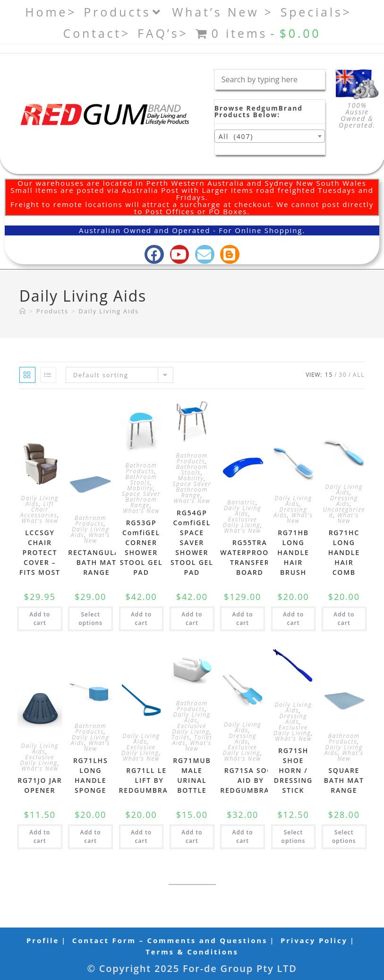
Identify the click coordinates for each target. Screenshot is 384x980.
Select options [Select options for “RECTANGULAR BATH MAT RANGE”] (90, 619)
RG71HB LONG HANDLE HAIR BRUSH (293, 552)
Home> (51, 12)
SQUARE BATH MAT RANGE (344, 780)
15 (329, 375)
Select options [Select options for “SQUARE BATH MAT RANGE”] (344, 837)
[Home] (23, 311)
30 (343, 375)
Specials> (316, 12)
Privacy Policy (314, 940)
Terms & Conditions (192, 952)
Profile (43, 940)
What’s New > (223, 12)
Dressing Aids (290, 512)
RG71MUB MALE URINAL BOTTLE (192, 775)
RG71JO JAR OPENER (40, 785)
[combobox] (270, 136)
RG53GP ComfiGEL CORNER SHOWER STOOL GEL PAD (141, 547)
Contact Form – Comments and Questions (170, 940)
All (359, 375)
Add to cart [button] (40, 619)
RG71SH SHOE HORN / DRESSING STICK (293, 770)
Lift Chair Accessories (39, 509)
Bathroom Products (90, 521)
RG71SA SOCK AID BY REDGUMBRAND (251, 780)
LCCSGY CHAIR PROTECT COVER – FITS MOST (40, 552)
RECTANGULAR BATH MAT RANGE (96, 562)
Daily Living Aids (109, 311)
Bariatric (242, 502)
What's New (40, 521)
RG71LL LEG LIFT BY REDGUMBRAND (149, 780)
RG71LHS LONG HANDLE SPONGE (91, 775)
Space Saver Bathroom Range (141, 499)
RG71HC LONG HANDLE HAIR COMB (344, 552)
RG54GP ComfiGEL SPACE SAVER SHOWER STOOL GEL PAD (192, 542)
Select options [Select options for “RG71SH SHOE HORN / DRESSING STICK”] (294, 837)
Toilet (181, 737)
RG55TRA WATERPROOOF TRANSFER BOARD (250, 557)
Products (124, 12)
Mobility (140, 488)
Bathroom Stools (141, 480)
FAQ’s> (163, 33)
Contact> (97, 33)
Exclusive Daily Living (242, 522)
